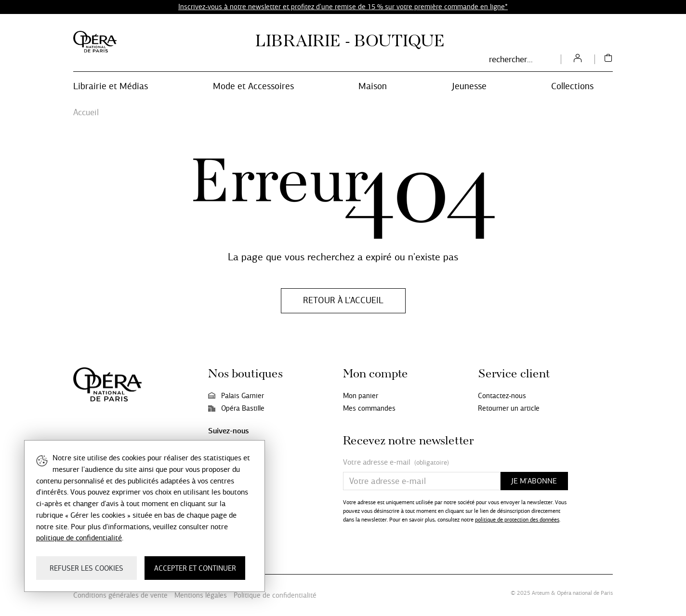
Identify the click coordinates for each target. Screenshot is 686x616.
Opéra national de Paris (585, 593)
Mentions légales (201, 595)
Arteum (541, 593)
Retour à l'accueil (343, 300)
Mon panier (361, 396)
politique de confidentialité (79, 538)
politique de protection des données (517, 520)
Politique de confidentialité (275, 595)
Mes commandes (369, 408)
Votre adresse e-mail (396, 462)
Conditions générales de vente (120, 595)
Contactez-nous (502, 396)
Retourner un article (509, 408)
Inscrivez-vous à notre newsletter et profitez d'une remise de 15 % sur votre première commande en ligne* (343, 7)
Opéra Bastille (236, 408)
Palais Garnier (236, 396)
